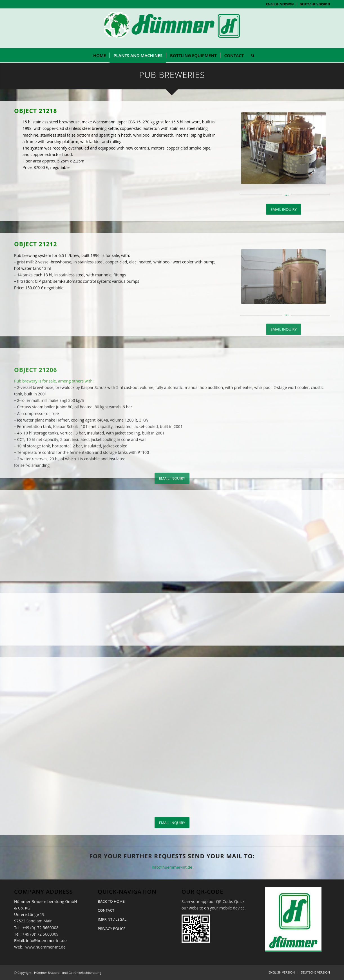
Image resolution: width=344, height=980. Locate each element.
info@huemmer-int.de (172, 867)
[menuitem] (280, 4)
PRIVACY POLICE (111, 929)
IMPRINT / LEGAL (112, 919)
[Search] (251, 55)
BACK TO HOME (111, 901)
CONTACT (106, 910)
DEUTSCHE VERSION (315, 4)
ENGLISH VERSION (280, 4)
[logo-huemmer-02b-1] (172, 28)
